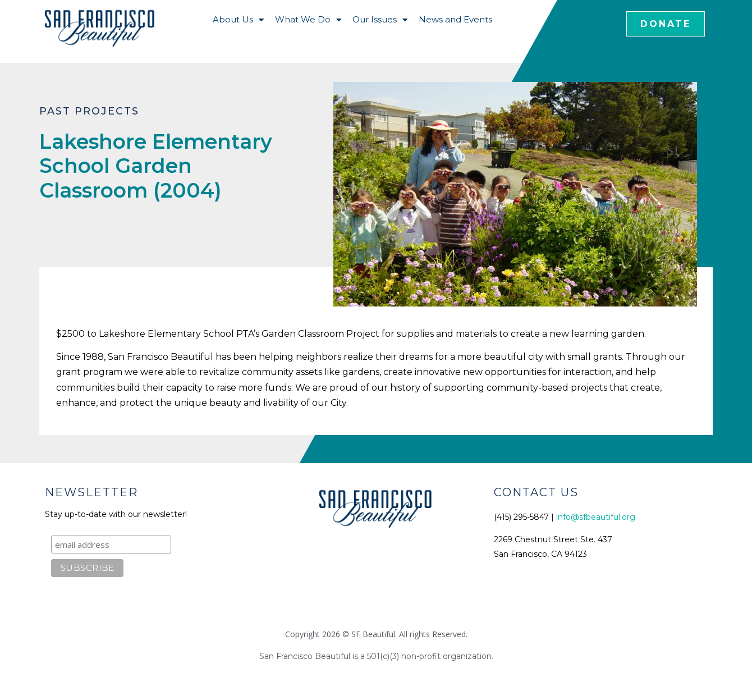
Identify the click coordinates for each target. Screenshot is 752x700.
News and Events (455, 19)
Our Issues (380, 20)
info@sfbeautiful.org (596, 517)
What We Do (308, 20)
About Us (238, 20)
